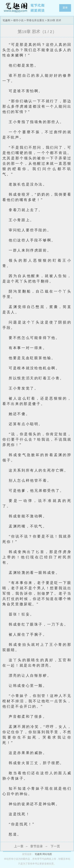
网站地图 (47, 854)
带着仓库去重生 (35, 20)
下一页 (55, 846)
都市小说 (18, 20)
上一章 (19, 846)
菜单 (65, 8)
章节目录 (37, 846)
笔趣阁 (25, 8)
